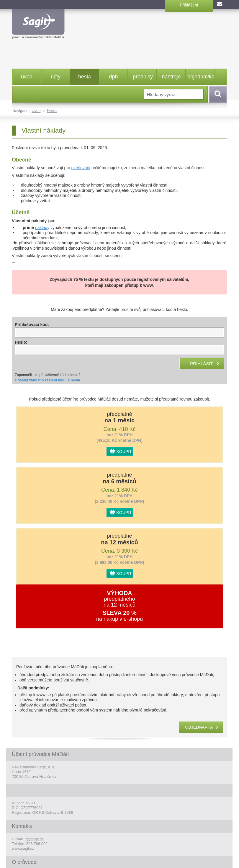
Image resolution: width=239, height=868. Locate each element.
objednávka (201, 77)
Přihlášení (189, 5)
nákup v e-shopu (123, 619)
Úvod (36, 111)
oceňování (81, 168)
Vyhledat (217, 94)
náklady (42, 228)
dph (113, 77)
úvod (27, 77)
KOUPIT (124, 452)
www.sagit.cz (23, 848)
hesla (85, 77)
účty (56, 77)
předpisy (143, 77)
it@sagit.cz (34, 839)
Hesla (52, 111)
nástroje (171, 77)
